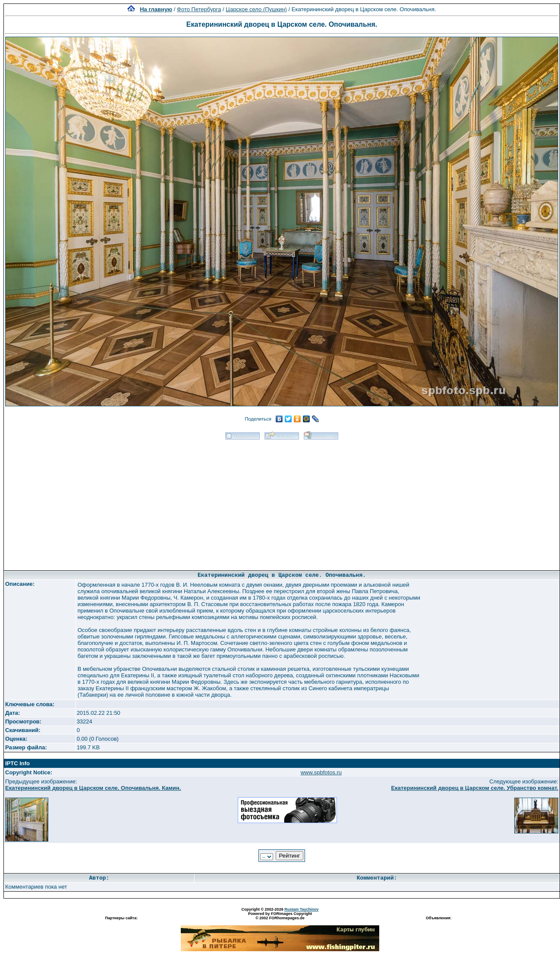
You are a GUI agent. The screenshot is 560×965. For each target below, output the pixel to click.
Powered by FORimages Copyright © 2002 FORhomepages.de (280, 916)
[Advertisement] (282, 502)
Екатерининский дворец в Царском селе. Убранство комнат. (475, 788)
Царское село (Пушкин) (256, 9)
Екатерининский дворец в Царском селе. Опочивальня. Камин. (93, 788)
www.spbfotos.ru (321, 772)
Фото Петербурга (199, 9)
